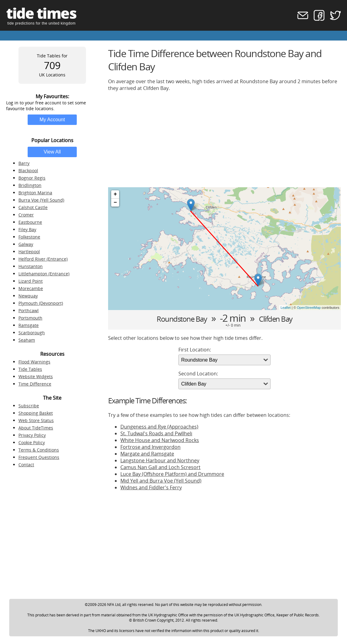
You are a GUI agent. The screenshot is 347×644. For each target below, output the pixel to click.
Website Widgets (36, 376)
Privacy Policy (32, 435)
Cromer (26, 215)
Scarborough (32, 333)
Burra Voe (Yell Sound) (41, 200)
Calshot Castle (33, 207)
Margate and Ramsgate (147, 454)
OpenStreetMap (309, 308)
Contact (26, 465)
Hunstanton (31, 266)
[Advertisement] (224, 139)
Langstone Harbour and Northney (160, 460)
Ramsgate (29, 325)
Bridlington (30, 185)
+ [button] (115, 194)
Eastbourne (30, 222)
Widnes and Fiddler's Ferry (151, 487)
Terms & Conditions (39, 450)
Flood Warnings (34, 362)
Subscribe (29, 406)
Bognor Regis (32, 178)
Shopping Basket (36, 413)
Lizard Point (31, 281)
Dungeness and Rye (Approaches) (159, 427)
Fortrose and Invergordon (150, 447)
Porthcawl (29, 310)
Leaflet (286, 308)
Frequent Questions (39, 457)
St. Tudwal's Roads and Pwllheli (156, 433)
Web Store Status (36, 420)
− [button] (115, 203)
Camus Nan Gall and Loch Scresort (160, 467)
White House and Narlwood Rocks (160, 440)
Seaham (27, 340)
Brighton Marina (35, 193)
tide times (41, 13)
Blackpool (28, 171)
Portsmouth (30, 318)
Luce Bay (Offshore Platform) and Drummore (172, 474)
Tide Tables (30, 369)
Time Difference (35, 384)
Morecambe (31, 288)
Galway (26, 244)
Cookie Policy (32, 442)
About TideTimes (36, 428)
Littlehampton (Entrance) (44, 274)
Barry (24, 163)
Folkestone (29, 237)
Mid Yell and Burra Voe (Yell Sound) (161, 481)
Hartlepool (29, 252)
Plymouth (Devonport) (41, 303)
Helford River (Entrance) (43, 259)
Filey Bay (27, 229)
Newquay (28, 296)
